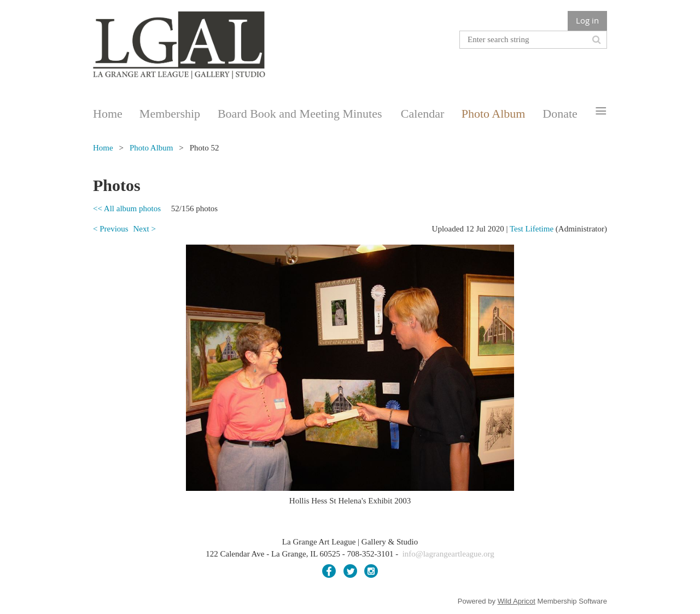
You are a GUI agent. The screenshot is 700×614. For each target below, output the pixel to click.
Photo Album (151, 148)
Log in (587, 20)
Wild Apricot (517, 601)
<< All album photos (127, 208)
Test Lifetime (532, 229)
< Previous (111, 229)
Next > (144, 229)
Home (103, 148)
